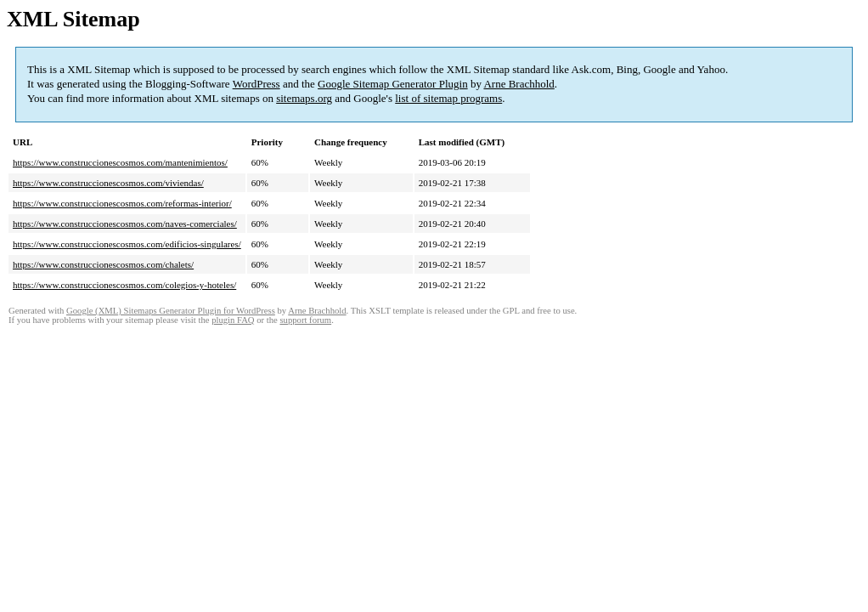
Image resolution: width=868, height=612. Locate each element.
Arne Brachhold (519, 84)
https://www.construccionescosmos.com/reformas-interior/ (122, 203)
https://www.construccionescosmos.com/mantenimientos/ (120, 162)
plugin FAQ (233, 320)
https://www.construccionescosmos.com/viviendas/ (108, 183)
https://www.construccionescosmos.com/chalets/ (103, 264)
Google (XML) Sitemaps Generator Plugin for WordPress (171, 311)
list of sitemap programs (448, 98)
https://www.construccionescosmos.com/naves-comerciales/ (125, 224)
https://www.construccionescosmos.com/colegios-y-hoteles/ (124, 285)
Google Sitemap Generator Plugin (393, 84)
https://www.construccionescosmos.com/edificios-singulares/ (127, 244)
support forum (305, 320)
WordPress (256, 84)
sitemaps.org (304, 98)
